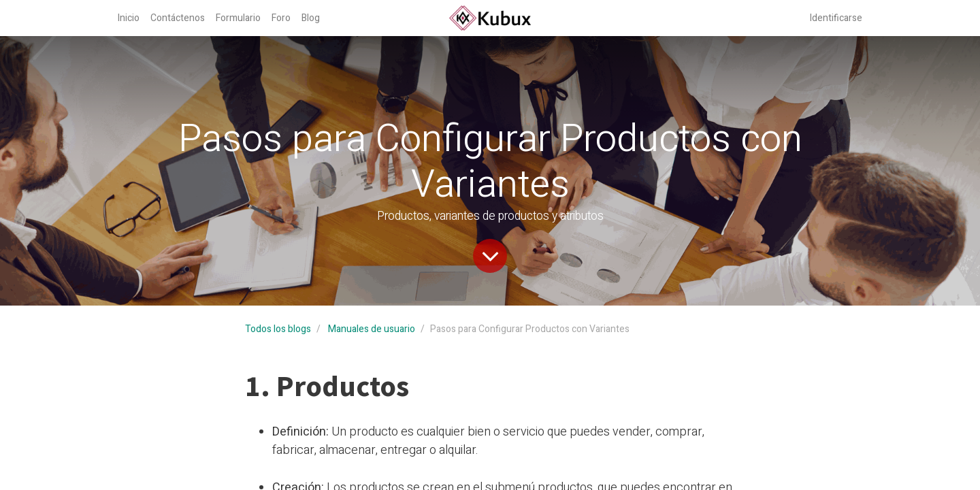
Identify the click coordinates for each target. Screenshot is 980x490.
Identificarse (836, 18)
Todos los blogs (278, 329)
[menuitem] (129, 18)
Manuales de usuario (372, 329)
